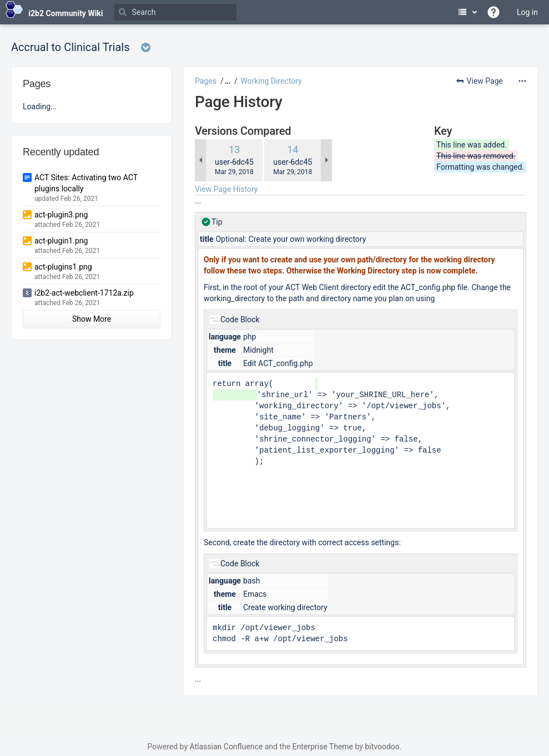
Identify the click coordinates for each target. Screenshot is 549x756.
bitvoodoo (382, 747)
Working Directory (271, 81)
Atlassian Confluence (226, 747)
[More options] (522, 81)
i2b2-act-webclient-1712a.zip (84, 293)
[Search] (175, 12)
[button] (226, 81)
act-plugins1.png (63, 267)
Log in (527, 12)
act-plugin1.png (61, 241)
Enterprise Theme (323, 747)
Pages (206, 81)
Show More (92, 319)
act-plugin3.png (61, 215)
